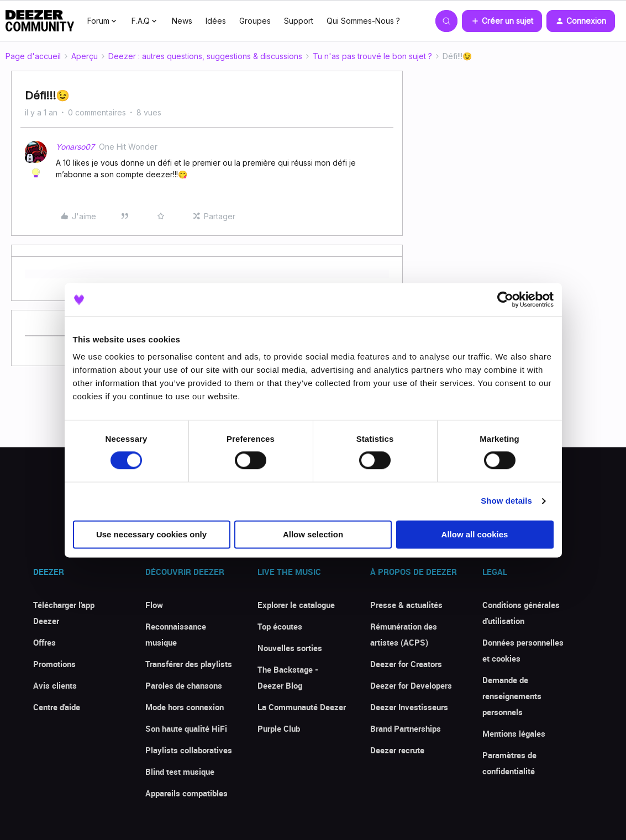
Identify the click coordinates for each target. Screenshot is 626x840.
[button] (502, 21)
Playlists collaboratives (189, 750)
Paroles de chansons (184, 685)
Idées (216, 21)
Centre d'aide (57, 707)
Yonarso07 (75, 147)
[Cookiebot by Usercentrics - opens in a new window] (505, 299)
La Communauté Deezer (302, 707)
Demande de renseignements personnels (512, 696)
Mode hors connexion (185, 707)
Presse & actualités (406, 605)
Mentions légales (514, 733)
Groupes (255, 21)
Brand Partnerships (406, 728)
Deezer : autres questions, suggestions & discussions (205, 56)
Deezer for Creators (406, 664)
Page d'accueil (33, 56)
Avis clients (55, 685)
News (182, 21)
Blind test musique (180, 772)
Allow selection (313, 534)
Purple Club (279, 728)
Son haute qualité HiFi (186, 728)
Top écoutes (280, 626)
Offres (44, 642)
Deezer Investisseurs (409, 707)
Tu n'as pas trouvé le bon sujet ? (372, 56)
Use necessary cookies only (151, 534)
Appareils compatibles (186, 793)
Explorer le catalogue (296, 605)
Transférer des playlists (189, 664)
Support (299, 21)
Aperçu (85, 56)
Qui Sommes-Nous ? (363, 21)
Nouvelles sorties (290, 648)
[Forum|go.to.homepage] (40, 21)
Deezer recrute (397, 750)
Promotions (54, 664)
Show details (506, 501)
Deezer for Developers (411, 685)
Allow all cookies (475, 534)
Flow (154, 605)
